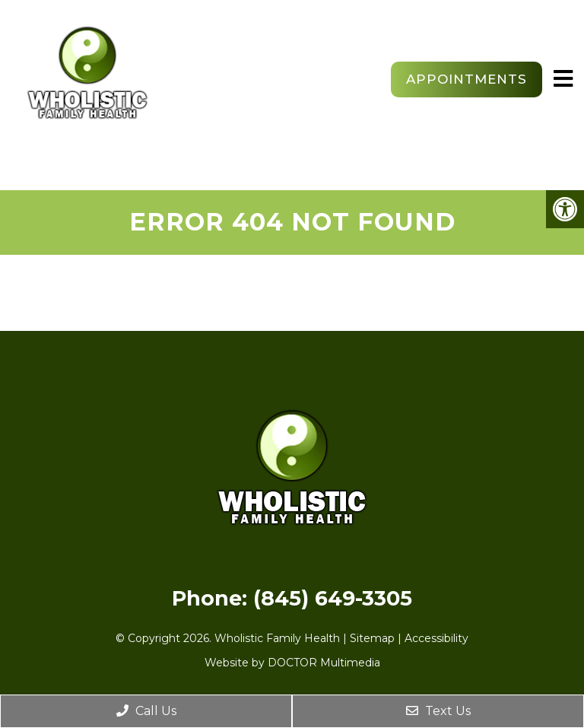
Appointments (467, 79)
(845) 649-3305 (333, 598)
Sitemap (372, 638)
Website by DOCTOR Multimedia (292, 663)
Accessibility (436, 638)
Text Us (438, 711)
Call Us (146, 711)
